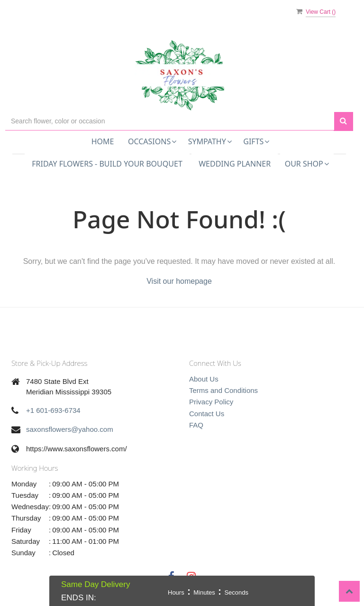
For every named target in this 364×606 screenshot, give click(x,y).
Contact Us (207, 414)
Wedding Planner (235, 164)
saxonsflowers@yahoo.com (70, 429)
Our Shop (307, 164)
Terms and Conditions (223, 390)
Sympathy (210, 141)
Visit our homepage (179, 281)
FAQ (196, 425)
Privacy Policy (211, 402)
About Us (204, 379)
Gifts (256, 141)
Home (103, 141)
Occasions (152, 141)
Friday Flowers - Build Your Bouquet (107, 164)
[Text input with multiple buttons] (170, 121)
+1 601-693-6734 (53, 410)
